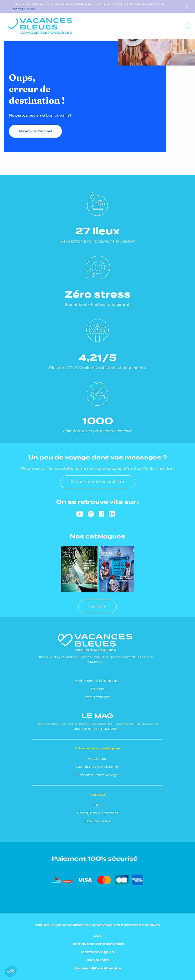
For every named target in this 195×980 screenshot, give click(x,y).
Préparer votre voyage (98, 775)
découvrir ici (24, 9)
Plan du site (98, 960)
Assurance (97, 759)
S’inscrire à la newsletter (98, 482)
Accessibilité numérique (97, 968)
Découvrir (97, 606)
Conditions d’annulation (98, 767)
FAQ (97, 805)
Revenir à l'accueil (35, 131)
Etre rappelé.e (98, 821)
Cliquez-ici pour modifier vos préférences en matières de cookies (97, 925)
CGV (98, 936)
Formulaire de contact (98, 813)
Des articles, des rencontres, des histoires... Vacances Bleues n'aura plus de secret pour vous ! (97, 722)
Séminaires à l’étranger (97, 681)
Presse (98, 689)
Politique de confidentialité (98, 944)
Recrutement (97, 697)
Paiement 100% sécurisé (95, 859)
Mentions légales (97, 952)
